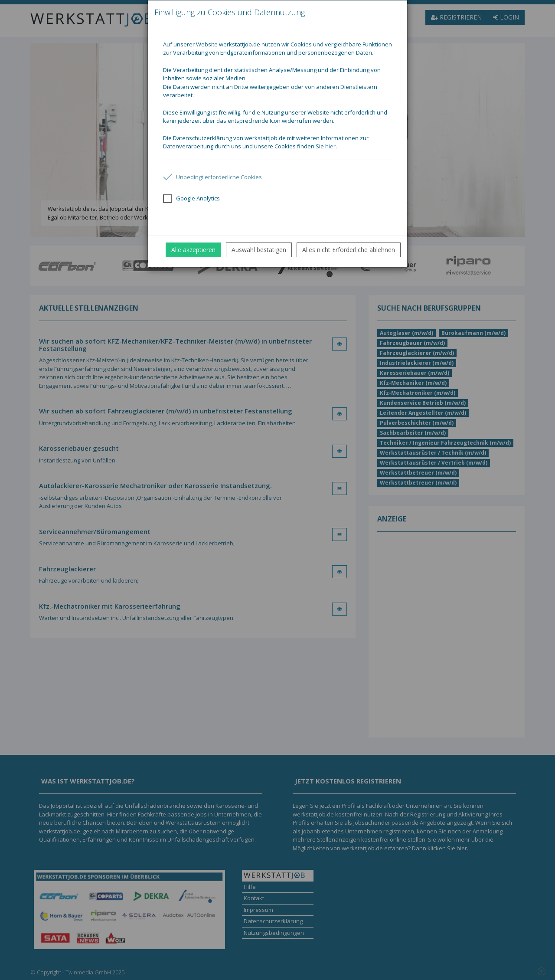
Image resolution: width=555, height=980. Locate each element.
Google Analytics (191, 199)
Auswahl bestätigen (259, 250)
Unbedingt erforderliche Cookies (212, 177)
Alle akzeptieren (193, 250)
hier (330, 146)
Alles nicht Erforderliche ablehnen (349, 250)
